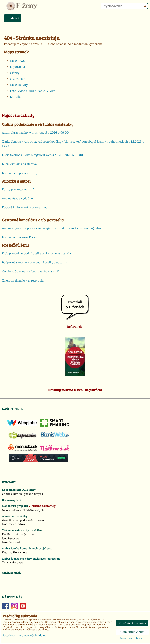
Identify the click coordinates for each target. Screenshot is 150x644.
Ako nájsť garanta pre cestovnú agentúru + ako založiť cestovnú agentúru (53, 228)
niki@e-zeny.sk (35, 510)
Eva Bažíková (10, 534)
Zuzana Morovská (13, 562)
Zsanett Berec (10, 520)
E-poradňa (17, 67)
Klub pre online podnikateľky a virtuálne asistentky (37, 253)
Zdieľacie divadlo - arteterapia (23, 280)
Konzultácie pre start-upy (20, 173)
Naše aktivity (19, 85)
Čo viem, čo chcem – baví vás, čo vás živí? (31, 271)
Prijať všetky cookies (132, 623)
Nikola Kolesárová (13, 510)
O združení (18, 79)
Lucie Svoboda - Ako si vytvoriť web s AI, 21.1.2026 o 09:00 (42, 155)
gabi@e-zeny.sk (33, 494)
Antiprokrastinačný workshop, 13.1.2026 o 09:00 (35, 132)
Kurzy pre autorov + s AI (19, 189)
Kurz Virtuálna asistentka (19, 164)
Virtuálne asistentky (42, 506)
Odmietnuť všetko (132, 632)
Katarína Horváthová (15, 552)
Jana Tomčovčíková (14, 524)
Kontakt (15, 97)
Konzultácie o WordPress (19, 237)
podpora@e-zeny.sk (32, 520)
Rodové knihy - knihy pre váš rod (25, 207)
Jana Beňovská (11, 538)
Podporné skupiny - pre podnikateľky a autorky (34, 262)
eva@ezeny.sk (28, 534)
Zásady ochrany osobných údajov (24, 635)
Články (15, 73)
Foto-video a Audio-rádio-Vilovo (33, 91)
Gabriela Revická (12, 494)
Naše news (17, 61)
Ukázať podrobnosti (131, 638)
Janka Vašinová (11, 542)
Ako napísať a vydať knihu (20, 198)
